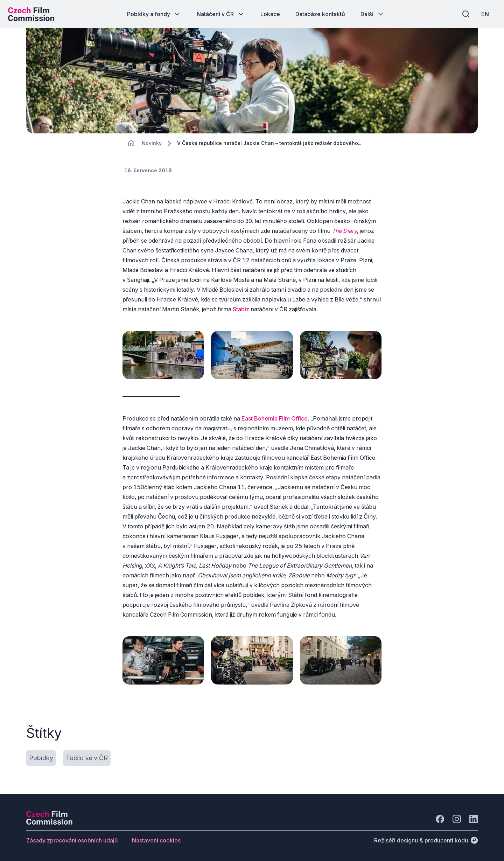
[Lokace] (152, 147)
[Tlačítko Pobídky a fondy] (154, 14)
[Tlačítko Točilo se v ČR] (87, 757)
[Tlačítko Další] (373, 14)
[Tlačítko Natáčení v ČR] (221, 14)
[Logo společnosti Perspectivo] (49, 821)
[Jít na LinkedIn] (474, 818)
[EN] (483, 14)
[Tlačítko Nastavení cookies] (156, 839)
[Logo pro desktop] (34, 14)
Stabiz (241, 313)
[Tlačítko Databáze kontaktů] (320, 14)
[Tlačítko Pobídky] (41, 757)
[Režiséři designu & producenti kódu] (426, 839)
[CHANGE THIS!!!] (131, 147)
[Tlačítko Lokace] (270, 14)
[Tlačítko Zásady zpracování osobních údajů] (72, 839)
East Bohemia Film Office (275, 420)
